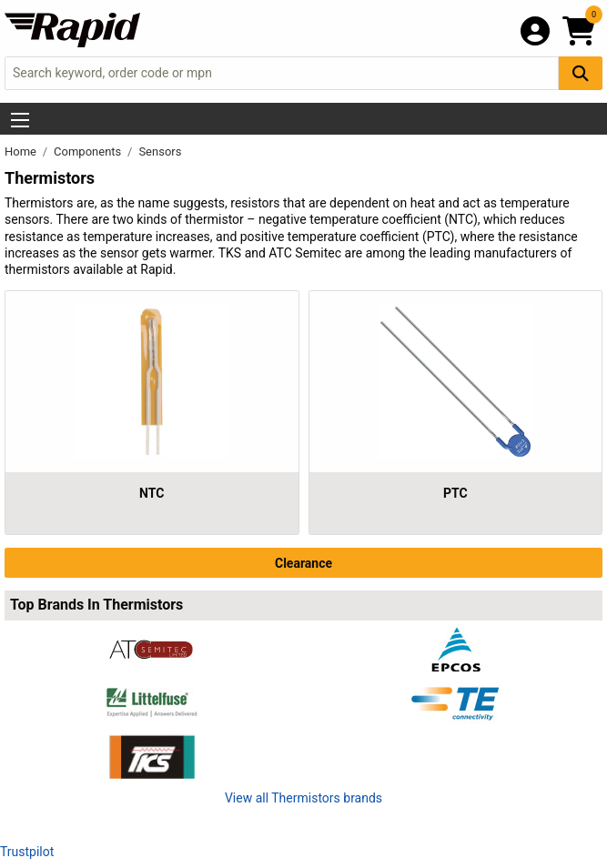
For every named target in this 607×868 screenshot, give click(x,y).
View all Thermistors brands (303, 798)
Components (89, 151)
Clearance (303, 563)
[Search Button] (581, 73)
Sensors (160, 151)
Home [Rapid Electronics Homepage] (22, 151)
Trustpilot (27, 852)
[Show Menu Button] (20, 120)
